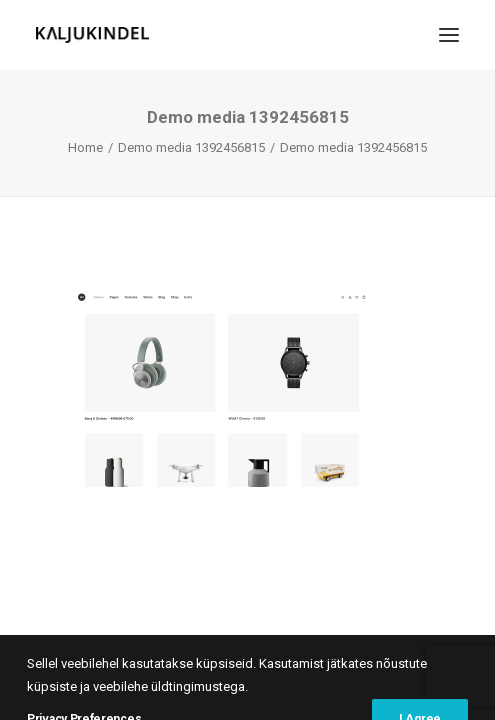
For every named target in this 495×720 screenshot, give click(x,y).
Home (85, 147)
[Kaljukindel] (92, 35)
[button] (449, 35)
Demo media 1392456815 (191, 147)
